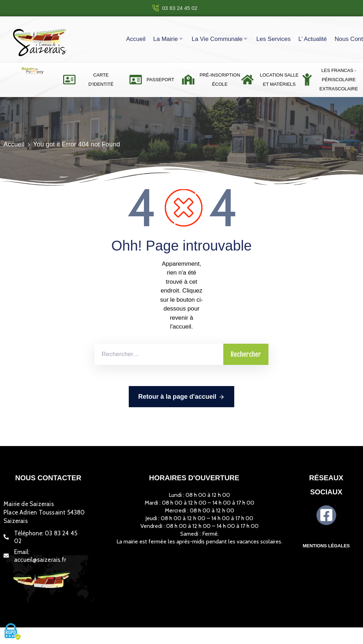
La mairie (168, 39)
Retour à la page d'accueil (181, 397)
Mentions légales (326, 546)
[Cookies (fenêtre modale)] (12, 632)
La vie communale (220, 39)
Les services (273, 39)
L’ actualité (313, 39)
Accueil (136, 39)
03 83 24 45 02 (180, 8)
